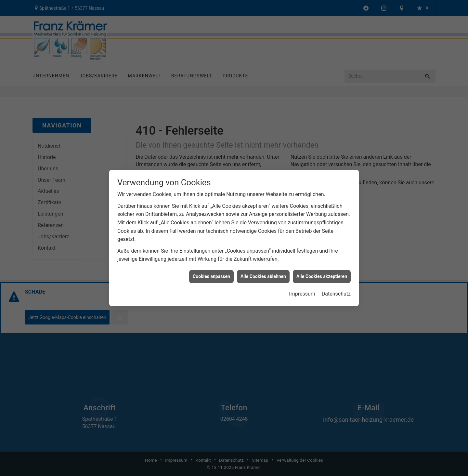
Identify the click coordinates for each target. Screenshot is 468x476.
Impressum (302, 291)
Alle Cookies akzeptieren (322, 273)
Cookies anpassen (211, 273)
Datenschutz (336, 291)
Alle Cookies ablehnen (263, 273)
